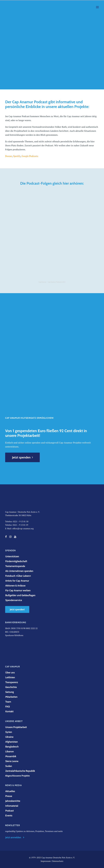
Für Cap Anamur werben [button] (18, 590)
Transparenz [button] (12, 682)
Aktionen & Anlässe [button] (15, 586)
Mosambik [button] (11, 756)
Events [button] (9, 816)
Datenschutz (58, 861)
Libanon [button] (10, 751)
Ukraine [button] (9, 737)
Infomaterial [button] (12, 806)
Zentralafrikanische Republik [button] (20, 771)
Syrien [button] (9, 732)
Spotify (17, 156)
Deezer (9, 156)
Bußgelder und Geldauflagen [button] (20, 595)
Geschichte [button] (11, 687)
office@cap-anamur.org (23, 528)
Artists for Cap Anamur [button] (17, 581)
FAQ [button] (8, 707)
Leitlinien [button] (10, 677)
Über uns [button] (10, 673)
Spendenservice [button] (14, 600)
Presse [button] (9, 796)
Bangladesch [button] (12, 747)
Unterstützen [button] (12, 556)
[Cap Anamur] (16, 7)
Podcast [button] (10, 811)
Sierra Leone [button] (12, 761)
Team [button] (8, 702)
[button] (97, 7)
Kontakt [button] (9, 711)
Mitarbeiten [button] (11, 697)
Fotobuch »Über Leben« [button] (18, 576)
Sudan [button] (9, 766)
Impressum (46, 861)
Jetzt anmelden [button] (15, 837)
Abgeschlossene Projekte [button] (17, 776)
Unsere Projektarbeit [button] (16, 727)
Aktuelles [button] (10, 791)
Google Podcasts (30, 156)
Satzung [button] (10, 692)
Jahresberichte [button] (13, 801)
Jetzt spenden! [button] (17, 609)
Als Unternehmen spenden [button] (19, 571)
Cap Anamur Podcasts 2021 (57, 282)
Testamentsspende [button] (15, 566)
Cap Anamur (42, 282)
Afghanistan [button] (12, 742)
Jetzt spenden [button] (22, 457)
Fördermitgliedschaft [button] (16, 561)
